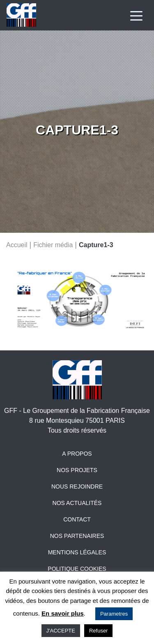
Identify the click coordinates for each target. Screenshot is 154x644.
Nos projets (77, 470)
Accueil (17, 244)
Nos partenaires (77, 536)
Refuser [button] (99, 631)
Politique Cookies (77, 569)
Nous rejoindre (77, 486)
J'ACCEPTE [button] (61, 631)
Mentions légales (77, 552)
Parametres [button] (114, 614)
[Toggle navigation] (136, 15)
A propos (77, 454)
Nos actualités (77, 503)
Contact (77, 519)
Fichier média (53, 244)
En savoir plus (63, 613)
